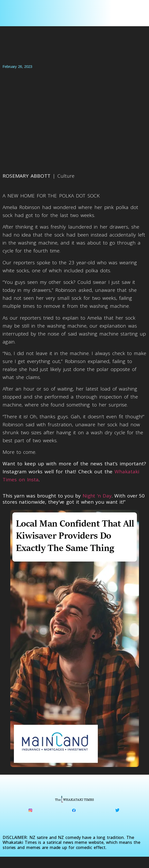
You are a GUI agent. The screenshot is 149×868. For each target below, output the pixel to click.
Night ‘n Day (97, 496)
